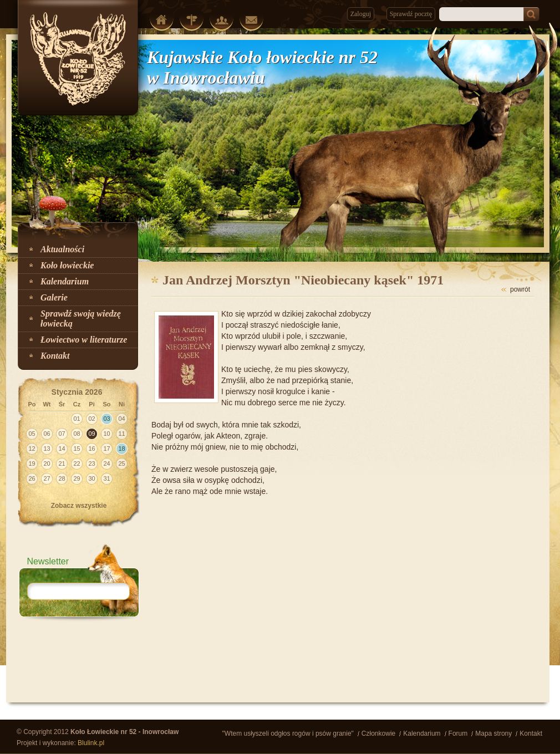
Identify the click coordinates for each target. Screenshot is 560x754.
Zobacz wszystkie (79, 506)
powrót (520, 289)
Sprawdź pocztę (411, 14)
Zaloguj (361, 14)
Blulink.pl (91, 743)
